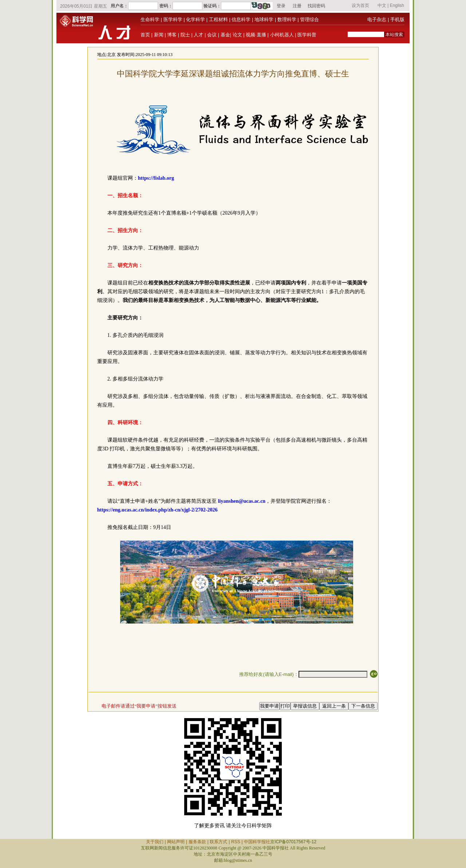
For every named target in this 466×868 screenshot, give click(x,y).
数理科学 (287, 19)
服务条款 (197, 842)
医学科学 (173, 19)
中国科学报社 (257, 842)
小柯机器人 (282, 35)
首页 (145, 35)
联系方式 (218, 842)
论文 (237, 35)
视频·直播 (256, 35)
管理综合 (309, 19)
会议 (212, 35)
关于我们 (155, 842)
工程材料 (218, 19)
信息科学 (241, 19)
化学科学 (196, 19)
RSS (236, 842)
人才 (198, 35)
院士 (185, 35)
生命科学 (150, 19)
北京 (111, 55)
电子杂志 (377, 19)
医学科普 (307, 35)
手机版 (397, 19)
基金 (225, 35)
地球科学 (264, 19)
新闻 (159, 35)
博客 (172, 35)
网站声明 (176, 842)
